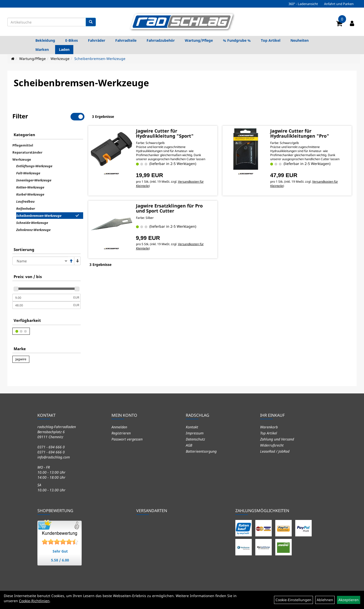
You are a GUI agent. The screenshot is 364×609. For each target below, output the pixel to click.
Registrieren (121, 433)
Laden (64, 49)
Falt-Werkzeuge (28, 173)
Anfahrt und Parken (339, 4)
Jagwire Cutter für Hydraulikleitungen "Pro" (300, 133)
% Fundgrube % (237, 40)
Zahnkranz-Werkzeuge (33, 230)
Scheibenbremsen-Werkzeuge (100, 59)
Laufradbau (25, 201)
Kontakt (192, 427)
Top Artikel (271, 40)
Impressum (195, 433)
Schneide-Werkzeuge (32, 223)
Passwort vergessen (127, 439)
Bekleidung (45, 40)
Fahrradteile (126, 40)
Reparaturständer (27, 152)
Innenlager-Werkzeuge (34, 180)
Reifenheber (26, 208)
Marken (42, 49)
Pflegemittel (23, 145)
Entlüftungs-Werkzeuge (34, 166)
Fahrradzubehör (161, 40)
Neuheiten (300, 40)
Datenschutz (195, 439)
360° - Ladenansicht (303, 4)
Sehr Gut (60, 551)
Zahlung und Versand (277, 439)
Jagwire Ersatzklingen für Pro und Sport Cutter (169, 208)
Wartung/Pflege (199, 40)
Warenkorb (269, 427)
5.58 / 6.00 (60, 560)
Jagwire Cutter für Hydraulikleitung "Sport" (165, 133)
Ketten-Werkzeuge (30, 187)
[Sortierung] (40, 261)
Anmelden (119, 427)
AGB (189, 445)
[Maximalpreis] (42, 305)
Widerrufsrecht (272, 445)
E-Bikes (72, 40)
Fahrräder (97, 40)
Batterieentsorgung (201, 451)
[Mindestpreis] (42, 298)
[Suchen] (91, 22)
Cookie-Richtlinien (34, 601)
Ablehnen (325, 600)
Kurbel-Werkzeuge (30, 194)
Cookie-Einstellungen (293, 600)
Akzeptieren (349, 600)
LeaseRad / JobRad (275, 451)
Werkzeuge (60, 59)
